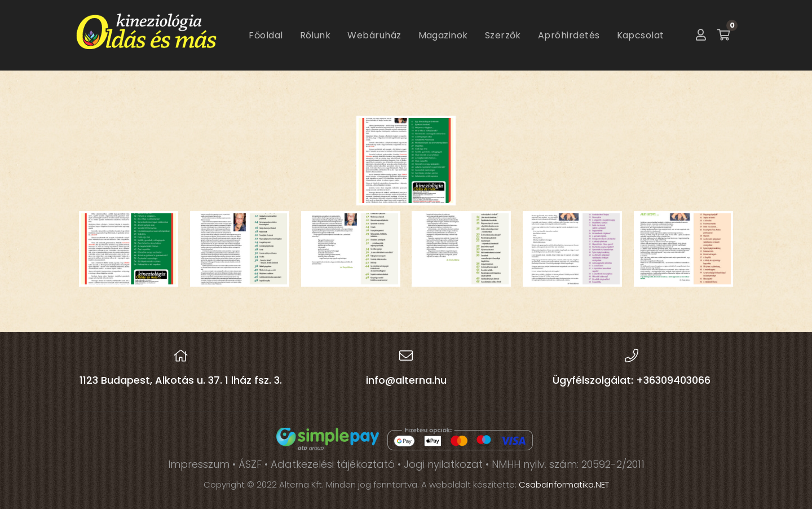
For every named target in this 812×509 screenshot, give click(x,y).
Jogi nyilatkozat (443, 464)
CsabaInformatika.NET (564, 484)
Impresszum (199, 464)
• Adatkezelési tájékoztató (331, 464)
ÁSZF (250, 464)
